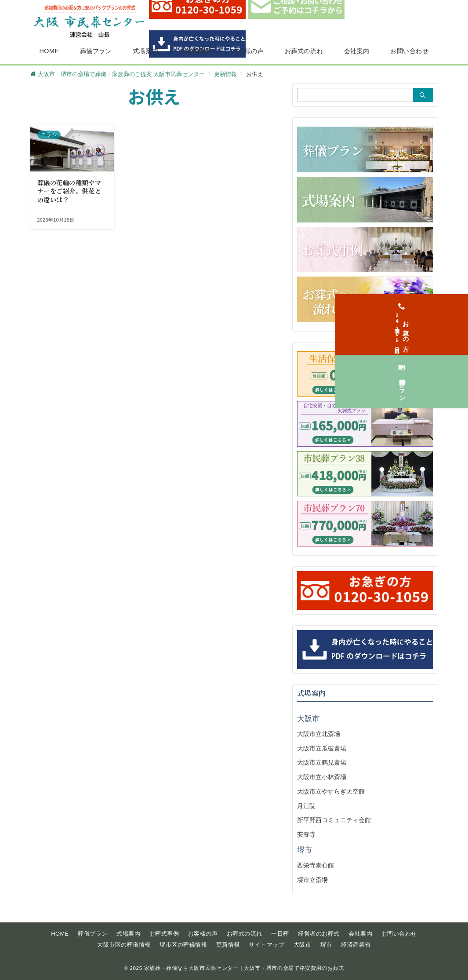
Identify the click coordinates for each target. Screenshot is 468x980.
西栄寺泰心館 (316, 865)
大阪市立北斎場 (319, 734)
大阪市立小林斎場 (322, 777)
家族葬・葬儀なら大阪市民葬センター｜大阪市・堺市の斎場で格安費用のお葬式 (244, 968)
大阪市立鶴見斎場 (322, 762)
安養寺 (306, 834)
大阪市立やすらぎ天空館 (331, 791)
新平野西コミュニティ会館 (334, 820)
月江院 (306, 806)
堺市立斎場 (312, 880)
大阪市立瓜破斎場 (322, 748)
